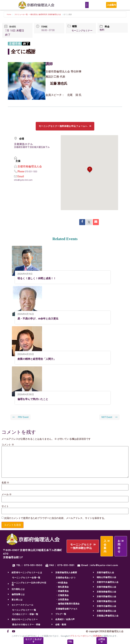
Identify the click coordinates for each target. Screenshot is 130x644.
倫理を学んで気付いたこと (34, 399)
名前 (5, 483)
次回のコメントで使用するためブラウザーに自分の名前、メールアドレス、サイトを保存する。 (55, 518)
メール (7, 494)
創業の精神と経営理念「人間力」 (38, 359)
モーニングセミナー (82, 31)
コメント (8, 445)
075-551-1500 (31, 172)
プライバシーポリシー (81, 636)
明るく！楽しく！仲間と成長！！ (38, 278)
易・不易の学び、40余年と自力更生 (39, 319)
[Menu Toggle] (87, 5)
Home (9, 14)
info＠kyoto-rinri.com (23, 180)
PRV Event (21, 417)
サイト (5, 506)
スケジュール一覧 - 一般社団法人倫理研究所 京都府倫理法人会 (38, 14)
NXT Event (109, 417)
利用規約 (97, 636)
